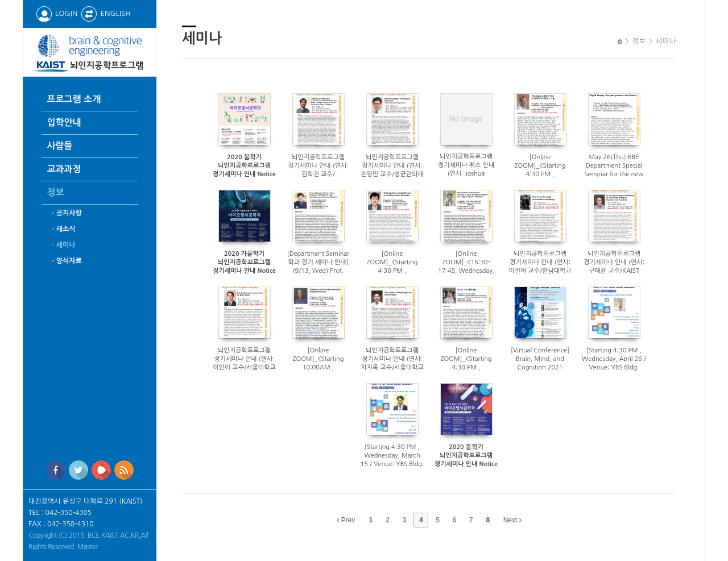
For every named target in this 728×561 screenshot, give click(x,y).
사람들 (60, 146)
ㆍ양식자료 (66, 261)
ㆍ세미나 (63, 245)
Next (512, 520)
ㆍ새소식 (63, 229)
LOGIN (57, 13)
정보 (56, 192)
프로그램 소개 (74, 99)
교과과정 (64, 169)
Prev (346, 520)
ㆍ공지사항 (66, 213)
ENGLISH (106, 13)
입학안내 (64, 122)
